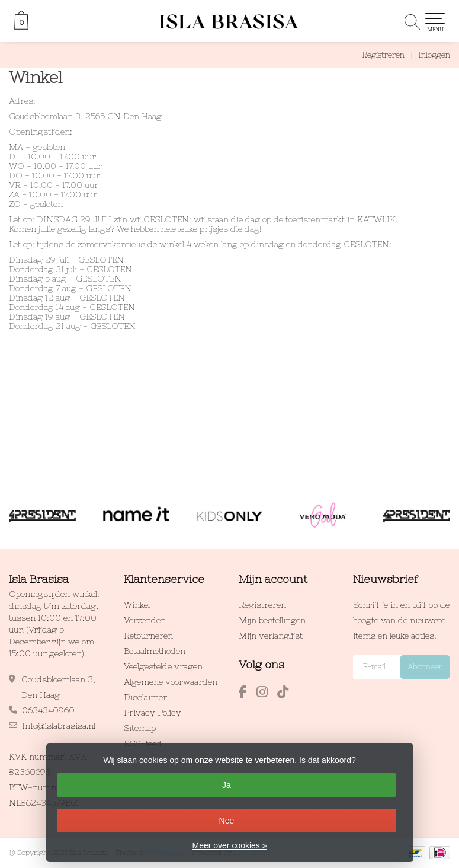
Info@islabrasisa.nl (59, 726)
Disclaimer (145, 697)
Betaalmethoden (155, 651)
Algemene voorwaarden (171, 682)
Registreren (383, 55)
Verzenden (145, 620)
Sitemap (140, 728)
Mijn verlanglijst (271, 636)
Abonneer (425, 667)
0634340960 (48, 710)
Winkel (137, 605)
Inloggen (434, 55)
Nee (227, 821)
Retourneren (148, 636)
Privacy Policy (153, 713)
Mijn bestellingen (272, 620)
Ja (227, 785)
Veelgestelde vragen (163, 666)
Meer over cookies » (229, 845)
